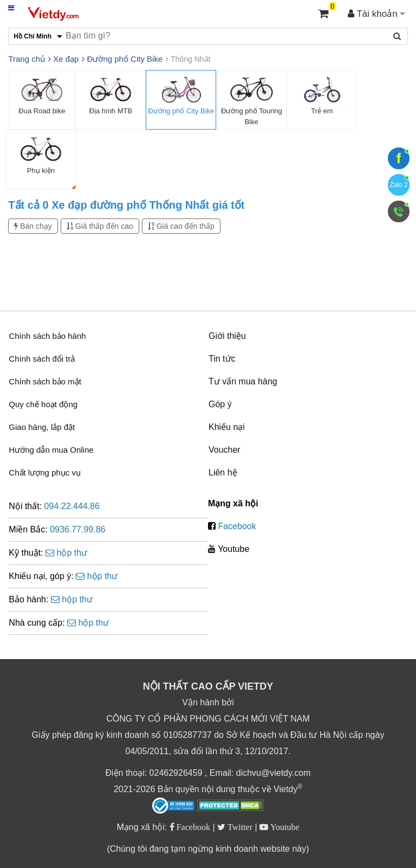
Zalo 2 (398, 185)
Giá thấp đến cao (100, 226)
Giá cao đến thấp (181, 226)
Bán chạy (33, 226)
